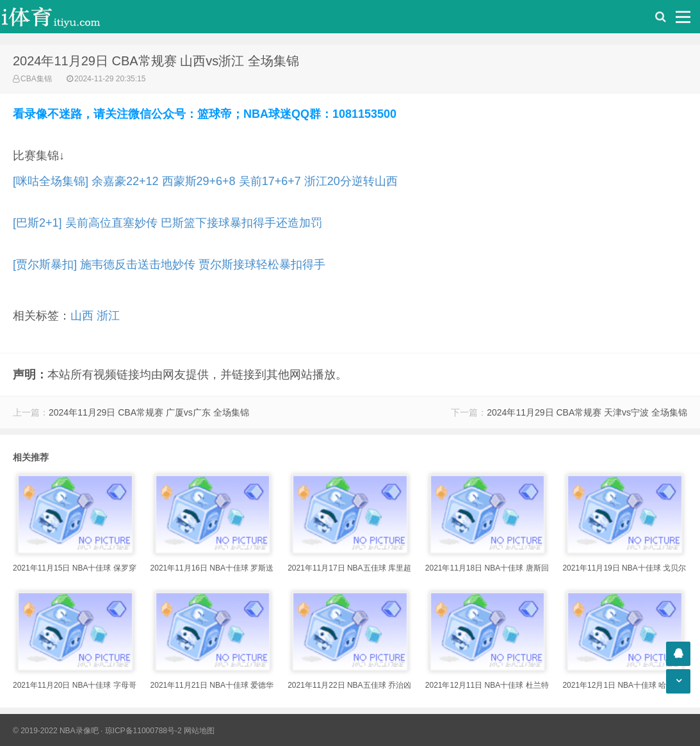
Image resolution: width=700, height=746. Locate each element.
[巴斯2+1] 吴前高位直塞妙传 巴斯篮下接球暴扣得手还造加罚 (167, 223)
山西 (82, 316)
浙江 (108, 316)
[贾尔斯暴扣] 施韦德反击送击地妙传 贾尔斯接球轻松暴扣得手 (169, 264)
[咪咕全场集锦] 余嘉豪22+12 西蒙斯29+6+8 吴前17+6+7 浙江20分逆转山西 (205, 181)
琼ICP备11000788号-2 (143, 731)
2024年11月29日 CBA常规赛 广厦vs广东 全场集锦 (149, 412)
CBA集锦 (36, 79)
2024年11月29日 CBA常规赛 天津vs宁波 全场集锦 (587, 412)
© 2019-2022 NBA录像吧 (56, 731)
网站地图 (199, 731)
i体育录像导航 (64, 17)
